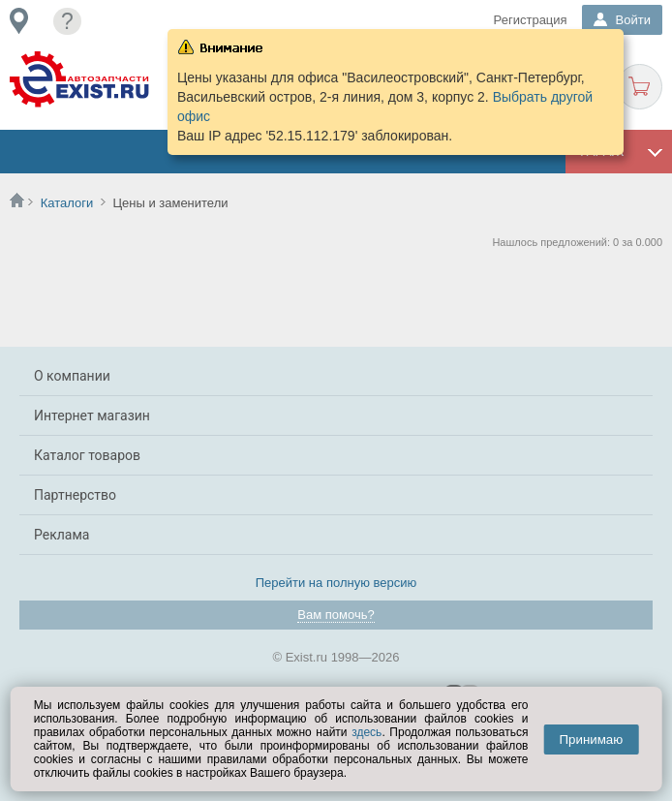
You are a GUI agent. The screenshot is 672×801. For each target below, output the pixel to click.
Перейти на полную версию (336, 583)
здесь (367, 732)
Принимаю (591, 739)
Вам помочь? (336, 615)
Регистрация (531, 20)
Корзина (640, 87)
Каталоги (67, 203)
